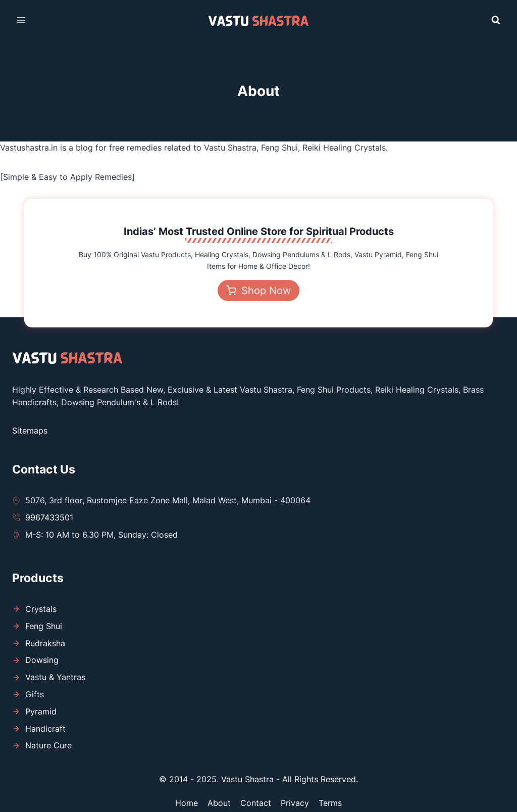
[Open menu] (21, 20)
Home (187, 803)
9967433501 (49, 517)
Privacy (295, 803)
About (219, 803)
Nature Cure (48, 745)
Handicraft (45, 729)
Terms (330, 803)
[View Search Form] (496, 20)
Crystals (41, 609)
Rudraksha (45, 643)
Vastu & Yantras (55, 677)
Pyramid (41, 711)
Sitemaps (30, 431)
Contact (256, 803)
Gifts (35, 694)
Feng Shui (44, 626)
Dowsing (42, 660)
